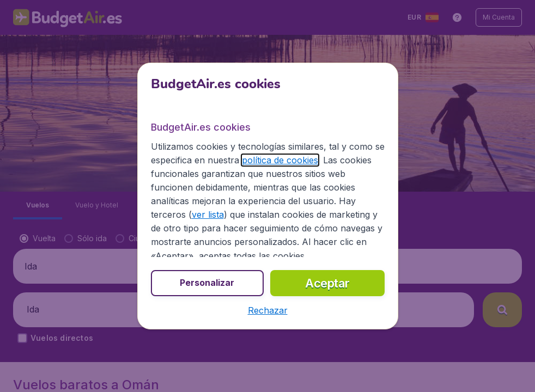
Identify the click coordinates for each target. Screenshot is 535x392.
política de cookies (280, 160)
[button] (268, 310)
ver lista (208, 215)
